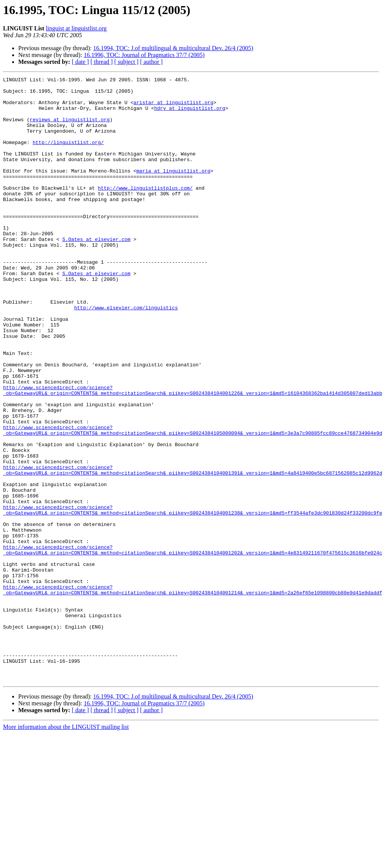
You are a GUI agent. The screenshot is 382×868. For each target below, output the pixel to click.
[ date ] (80, 62)
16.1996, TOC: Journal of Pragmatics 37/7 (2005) (144, 55)
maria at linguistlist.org (173, 190)
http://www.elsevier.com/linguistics (126, 354)
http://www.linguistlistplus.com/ (145, 211)
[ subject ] (126, 62)
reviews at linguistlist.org (70, 128)
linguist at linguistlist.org (76, 28)
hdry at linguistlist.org (190, 115)
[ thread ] (102, 62)
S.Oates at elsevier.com (96, 272)
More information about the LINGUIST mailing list (66, 848)
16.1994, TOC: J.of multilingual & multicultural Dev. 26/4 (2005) (173, 48)
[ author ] (152, 62)
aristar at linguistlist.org (173, 108)
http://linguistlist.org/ (68, 156)
